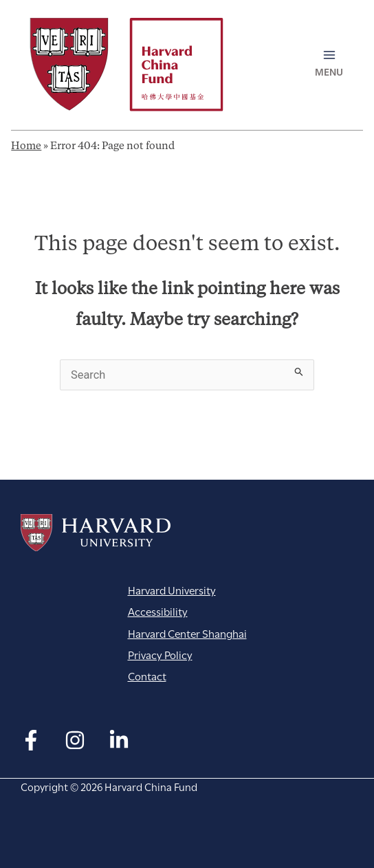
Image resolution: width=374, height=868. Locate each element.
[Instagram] (75, 740)
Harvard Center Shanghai (187, 633)
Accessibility (158, 611)
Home (26, 147)
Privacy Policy (160, 654)
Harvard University (96, 533)
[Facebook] (31, 740)
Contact (147, 675)
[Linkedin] (119, 740)
